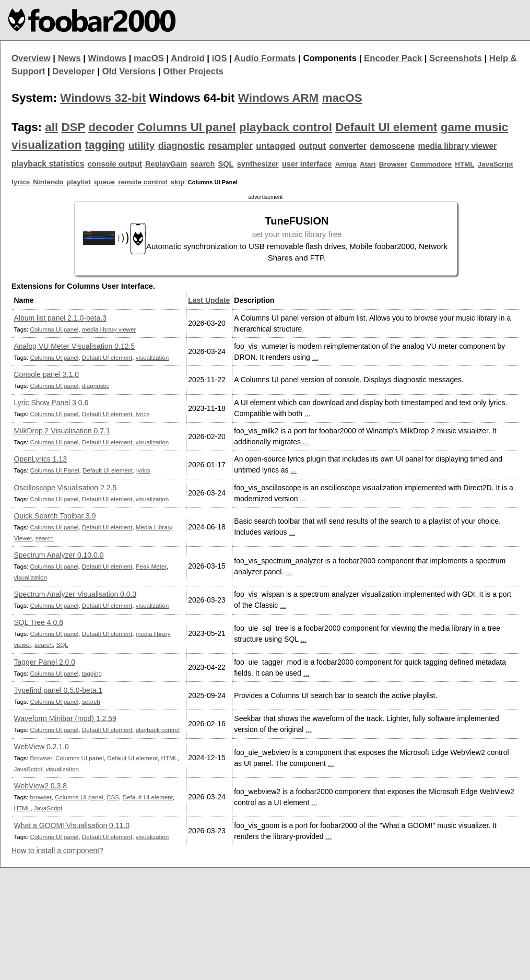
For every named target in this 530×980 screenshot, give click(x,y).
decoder (111, 127)
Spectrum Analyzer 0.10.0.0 (59, 555)
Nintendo (48, 182)
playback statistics (48, 164)
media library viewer (458, 146)
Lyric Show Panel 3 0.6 (51, 403)
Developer (73, 71)
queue (104, 182)
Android (187, 58)
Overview (31, 58)
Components (330, 58)
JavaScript (496, 164)
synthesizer (258, 164)
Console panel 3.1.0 (47, 374)
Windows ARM (278, 98)
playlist (79, 182)
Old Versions (129, 71)
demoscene (392, 146)
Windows (108, 58)
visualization (46, 145)
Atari (368, 164)
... (315, 357)
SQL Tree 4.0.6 (39, 622)
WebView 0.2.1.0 (42, 747)
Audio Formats (265, 58)
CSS (113, 797)
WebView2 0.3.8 (40, 786)
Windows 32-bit (103, 98)
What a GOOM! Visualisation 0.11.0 (72, 825)
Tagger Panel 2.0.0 (45, 662)
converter (348, 146)
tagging (105, 145)
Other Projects (193, 71)
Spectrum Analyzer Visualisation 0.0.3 (75, 594)
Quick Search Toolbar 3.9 (55, 516)
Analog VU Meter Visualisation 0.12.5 (75, 346)
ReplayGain (166, 164)
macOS (149, 58)
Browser (393, 164)
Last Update (209, 300)
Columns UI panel (187, 127)
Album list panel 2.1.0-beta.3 (60, 318)
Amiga (346, 164)
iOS (220, 58)
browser (41, 797)
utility (142, 145)
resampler (230, 146)
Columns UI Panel (55, 470)
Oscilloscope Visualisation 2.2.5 (66, 488)
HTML (464, 164)
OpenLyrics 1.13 (40, 459)
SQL (226, 164)
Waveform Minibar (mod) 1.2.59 (65, 718)
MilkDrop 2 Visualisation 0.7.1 (62, 431)
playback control (286, 127)
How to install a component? (57, 851)
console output (115, 164)
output (312, 146)
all (51, 127)
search (202, 164)
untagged (276, 146)
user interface (307, 164)
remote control (143, 182)
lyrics (21, 182)
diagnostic (182, 146)
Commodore (431, 164)
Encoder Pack (393, 58)
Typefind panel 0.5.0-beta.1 (58, 690)
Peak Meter (151, 566)
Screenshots (456, 58)
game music (474, 127)
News (69, 58)
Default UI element (386, 127)
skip (177, 182)
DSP (73, 127)
